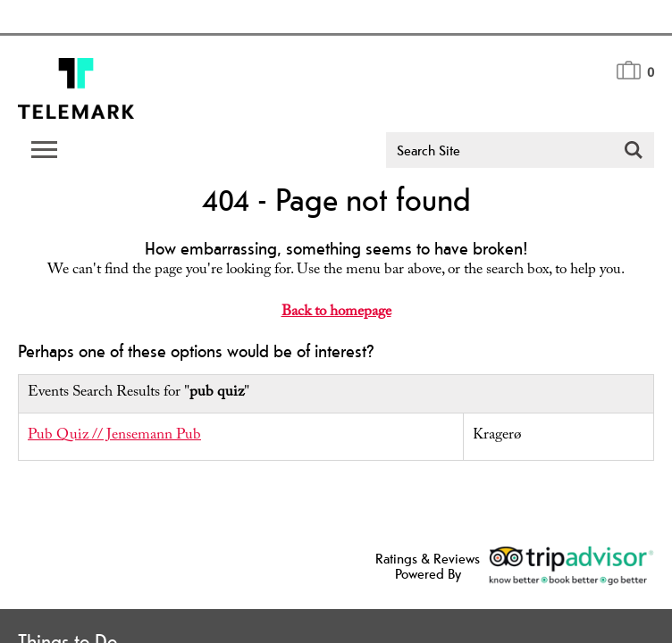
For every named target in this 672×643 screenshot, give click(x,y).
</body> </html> (336, 321)
